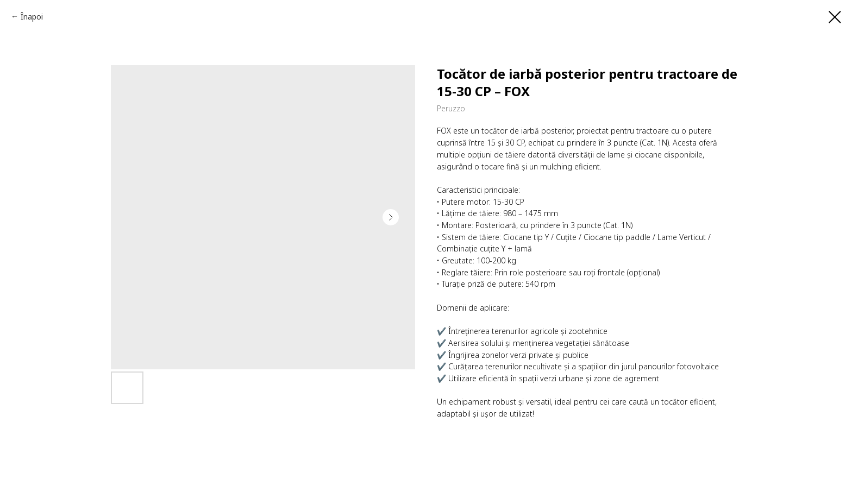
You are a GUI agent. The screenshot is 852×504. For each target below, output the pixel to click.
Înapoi (32, 17)
